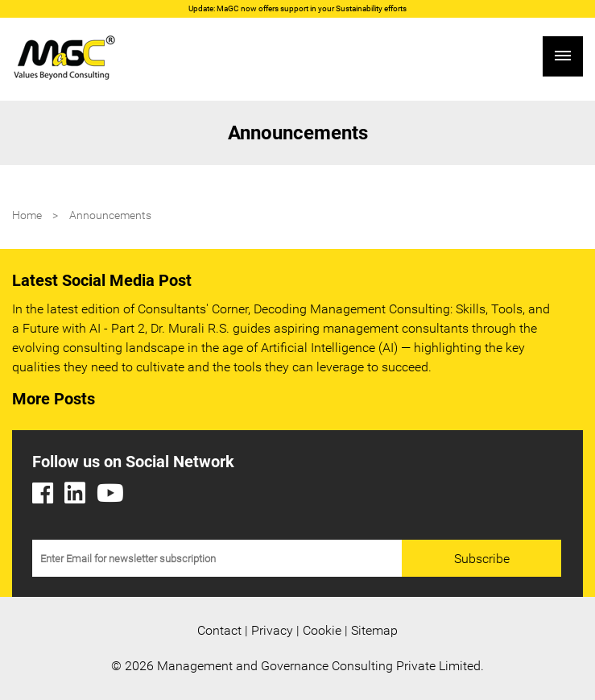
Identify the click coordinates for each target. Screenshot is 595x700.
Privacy (272, 630)
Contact (219, 630)
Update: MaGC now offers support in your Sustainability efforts (297, 8)
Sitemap (374, 630)
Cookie (322, 630)
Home (27, 215)
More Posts (54, 399)
